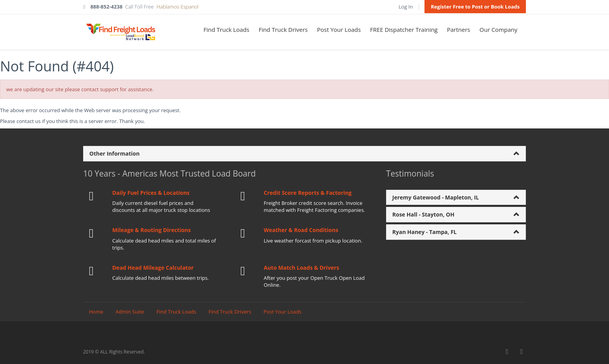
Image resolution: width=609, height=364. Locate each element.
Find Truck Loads (226, 29)
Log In (406, 7)
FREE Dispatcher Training (404, 29)
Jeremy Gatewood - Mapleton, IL (436, 197)
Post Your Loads (339, 29)
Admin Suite (130, 312)
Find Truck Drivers (283, 29)
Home (96, 312)
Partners (459, 29)
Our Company (499, 29)
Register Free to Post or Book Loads (475, 7)
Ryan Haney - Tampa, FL (425, 232)
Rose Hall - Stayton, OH (423, 214)
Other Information (114, 153)
